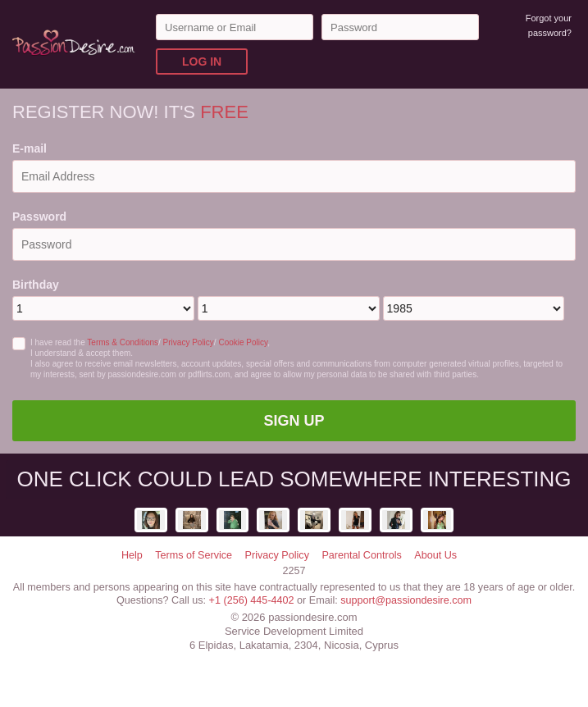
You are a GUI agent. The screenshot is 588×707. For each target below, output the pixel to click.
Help (132, 555)
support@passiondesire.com (406, 600)
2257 (294, 571)
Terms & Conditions (123, 342)
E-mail (30, 148)
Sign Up (294, 421)
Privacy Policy (189, 342)
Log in (202, 62)
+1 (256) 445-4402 (252, 600)
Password (39, 217)
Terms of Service (194, 555)
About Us (435, 555)
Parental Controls (361, 555)
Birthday (36, 285)
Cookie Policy (243, 342)
